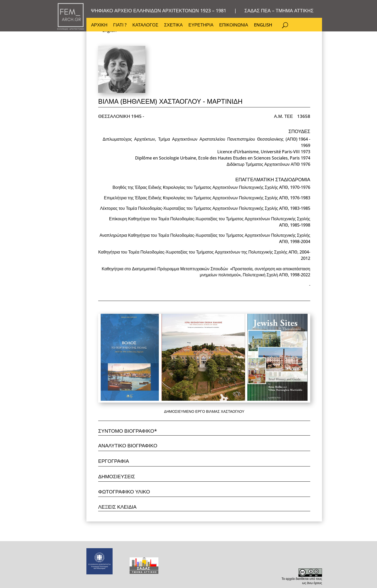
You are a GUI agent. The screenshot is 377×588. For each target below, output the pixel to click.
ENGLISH (263, 25)
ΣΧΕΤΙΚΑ (173, 25)
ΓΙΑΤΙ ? (120, 25)
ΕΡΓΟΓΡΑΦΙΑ (114, 461)
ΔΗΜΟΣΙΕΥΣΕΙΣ (117, 476)
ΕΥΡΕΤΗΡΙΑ (201, 25)
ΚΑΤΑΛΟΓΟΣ (145, 25)
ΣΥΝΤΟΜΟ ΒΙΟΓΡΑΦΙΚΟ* (127, 431)
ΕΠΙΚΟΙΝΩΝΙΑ (234, 25)
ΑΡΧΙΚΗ (99, 25)
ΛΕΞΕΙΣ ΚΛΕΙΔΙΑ (117, 507)
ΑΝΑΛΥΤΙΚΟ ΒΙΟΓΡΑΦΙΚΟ (128, 446)
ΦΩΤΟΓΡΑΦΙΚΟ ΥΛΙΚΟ (124, 492)
